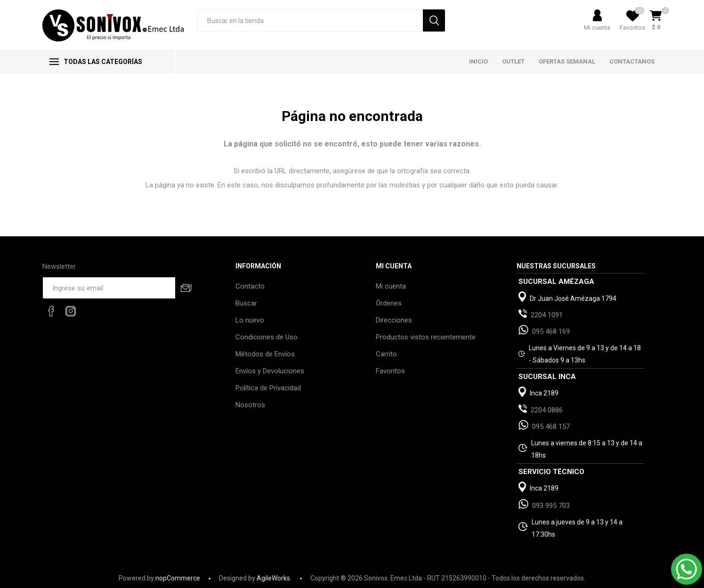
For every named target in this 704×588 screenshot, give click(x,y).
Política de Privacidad (268, 388)
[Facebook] (51, 311)
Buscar (246, 303)
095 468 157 (551, 427)
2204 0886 (547, 410)
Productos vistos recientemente (426, 337)
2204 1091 (547, 315)
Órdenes (389, 303)
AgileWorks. (274, 578)
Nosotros (250, 405)
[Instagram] (71, 311)
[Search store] (310, 20)
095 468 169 (551, 331)
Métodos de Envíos (265, 354)
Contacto (250, 286)
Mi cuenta (597, 28)
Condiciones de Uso (267, 337)
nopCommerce (178, 578)
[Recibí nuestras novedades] (109, 288)
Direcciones (394, 320)
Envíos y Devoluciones (270, 371)
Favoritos (390, 371)
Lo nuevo (250, 320)
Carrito (386, 354)
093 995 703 (551, 506)
